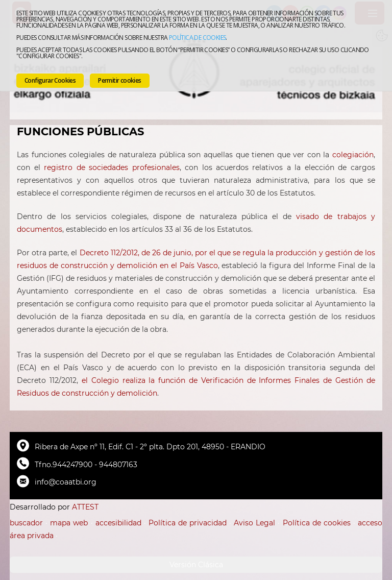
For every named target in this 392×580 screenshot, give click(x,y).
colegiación (353, 155)
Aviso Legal (254, 523)
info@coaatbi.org (66, 482)
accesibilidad (118, 523)
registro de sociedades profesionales (112, 167)
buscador (26, 523)
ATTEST (85, 507)
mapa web (69, 523)
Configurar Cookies (50, 80)
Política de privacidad (188, 523)
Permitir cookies (119, 80)
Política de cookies (198, 38)
